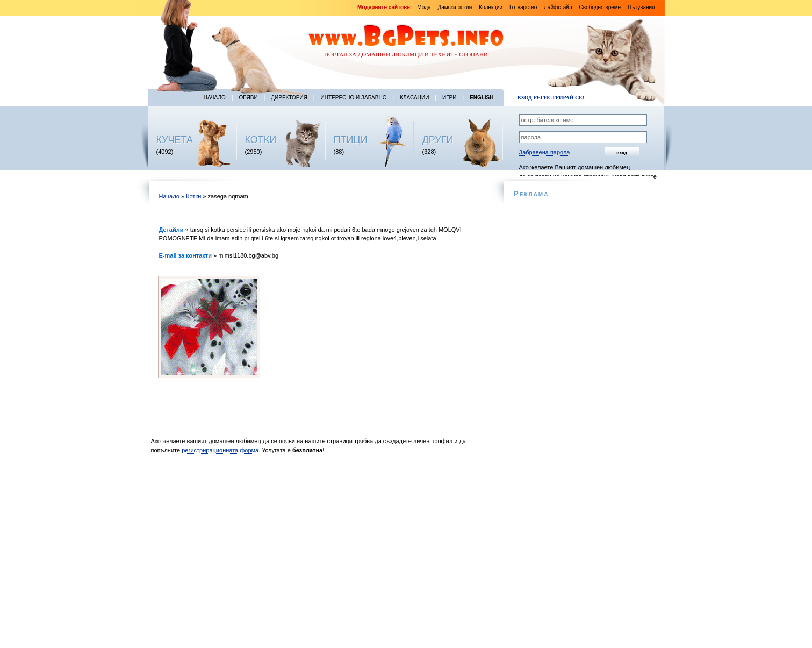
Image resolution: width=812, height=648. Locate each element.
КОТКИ (261, 140)
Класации (414, 98)
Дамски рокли (455, 7)
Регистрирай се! (559, 98)
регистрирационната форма (220, 450)
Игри (449, 98)
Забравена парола (545, 152)
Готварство (523, 7)
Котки (193, 196)
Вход (525, 98)
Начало (215, 98)
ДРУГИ (438, 140)
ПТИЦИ (351, 140)
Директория (289, 98)
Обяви (248, 98)
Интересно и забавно (354, 98)
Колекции (491, 7)
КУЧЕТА (175, 140)
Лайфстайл (558, 7)
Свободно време (600, 7)
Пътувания (641, 7)
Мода (424, 7)
